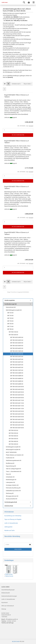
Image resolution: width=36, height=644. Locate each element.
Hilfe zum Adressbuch (8, 606)
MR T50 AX (10, 321)
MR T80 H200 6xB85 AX (17, 384)
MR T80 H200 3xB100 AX (17, 389)
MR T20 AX (10, 313)
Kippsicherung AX (11, 466)
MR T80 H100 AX (13, 332)
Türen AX (8, 474)
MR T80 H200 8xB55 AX (17, 354)
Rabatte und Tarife (9, 530)
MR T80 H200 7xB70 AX (17, 370)
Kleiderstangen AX (11, 480)
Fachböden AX (10, 458)
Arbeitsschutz (9, 506)
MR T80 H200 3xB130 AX (17, 414)
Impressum (5, 602)
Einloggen (18, 549)
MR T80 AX (10, 329)
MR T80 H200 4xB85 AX (17, 378)
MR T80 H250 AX (13, 433)
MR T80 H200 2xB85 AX (17, 373)
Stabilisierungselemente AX (14, 460)
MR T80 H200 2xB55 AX (17, 337)
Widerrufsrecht (6, 593)
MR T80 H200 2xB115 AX (17, 400)
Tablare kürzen (9, 576)
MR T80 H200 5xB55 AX (17, 346)
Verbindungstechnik (11, 502)
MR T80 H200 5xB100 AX (17, 395)
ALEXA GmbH (16, 641)
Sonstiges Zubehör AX (12, 485)
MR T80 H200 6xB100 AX (17, 398)
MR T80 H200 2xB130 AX (17, 411)
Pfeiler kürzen (9, 574)
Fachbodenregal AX (11, 304)
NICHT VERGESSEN (11, 452)
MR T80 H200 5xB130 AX (17, 419)
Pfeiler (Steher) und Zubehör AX (15, 455)
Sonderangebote (10, 300)
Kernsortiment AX (11, 307)
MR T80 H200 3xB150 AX (17, 425)
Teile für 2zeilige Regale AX (13, 469)
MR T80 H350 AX (13, 439)
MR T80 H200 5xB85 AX (17, 381)
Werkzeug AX (10, 493)
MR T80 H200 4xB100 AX (17, 392)
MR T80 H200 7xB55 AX (17, 351)
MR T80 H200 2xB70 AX (17, 357)
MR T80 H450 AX (13, 444)
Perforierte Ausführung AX (13, 488)
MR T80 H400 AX (13, 441)
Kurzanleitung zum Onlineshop (13, 516)
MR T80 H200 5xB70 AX (17, 365)
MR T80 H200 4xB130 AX (17, 417)
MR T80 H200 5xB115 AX (17, 409)
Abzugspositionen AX (12, 496)
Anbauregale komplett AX (13, 450)
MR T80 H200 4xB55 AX (17, 343)
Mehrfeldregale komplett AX (14, 310)
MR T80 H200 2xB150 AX (17, 422)
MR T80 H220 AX (13, 430)
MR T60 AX (10, 324)
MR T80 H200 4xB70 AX (17, 362)
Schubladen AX (10, 477)
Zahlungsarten (8, 527)
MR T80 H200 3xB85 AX (17, 376)
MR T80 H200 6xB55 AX (17, 348)
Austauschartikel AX (12, 499)
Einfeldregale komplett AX (13, 447)
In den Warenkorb (18, 135)
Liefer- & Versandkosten (11, 523)
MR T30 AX (10, 316)
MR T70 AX (10, 326)
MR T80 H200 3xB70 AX (17, 359)
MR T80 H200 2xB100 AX (17, 387)
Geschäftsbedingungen (8, 590)
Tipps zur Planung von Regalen (13, 519)
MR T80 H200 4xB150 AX (17, 428)
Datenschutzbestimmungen (9, 596)
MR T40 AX (10, 318)
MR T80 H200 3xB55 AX (17, 340)
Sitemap (4, 609)
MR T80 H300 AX (13, 436)
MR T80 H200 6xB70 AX (17, 367)
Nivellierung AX (10, 463)
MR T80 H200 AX (13, 335)
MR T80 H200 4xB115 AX (17, 406)
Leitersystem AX (10, 482)
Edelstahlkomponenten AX (13, 491)
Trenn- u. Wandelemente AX (14, 471)
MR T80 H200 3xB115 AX (17, 403)
